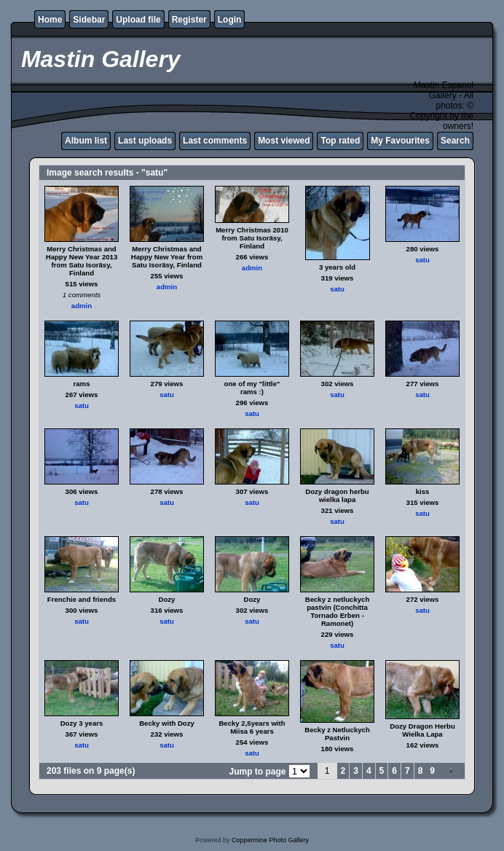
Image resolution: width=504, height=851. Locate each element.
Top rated (340, 141)
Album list (86, 141)
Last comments (215, 141)
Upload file (138, 20)
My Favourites (400, 141)
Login (230, 20)
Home (50, 20)
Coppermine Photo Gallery (270, 840)
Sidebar (89, 20)
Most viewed (284, 141)
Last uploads (145, 141)
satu (337, 289)
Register (189, 20)
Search (455, 141)
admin (82, 306)
